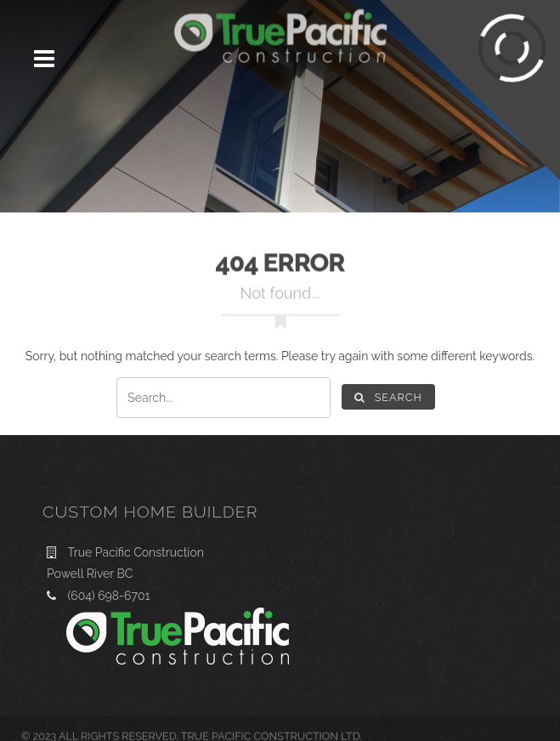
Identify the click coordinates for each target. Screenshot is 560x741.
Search (388, 397)
